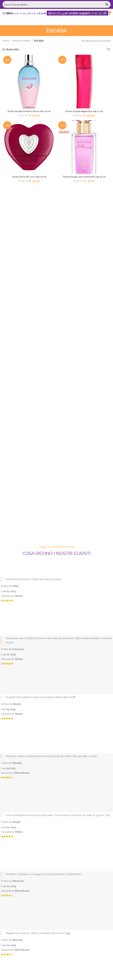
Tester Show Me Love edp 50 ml (29, 177)
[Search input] (53, 4)
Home (6, 41)
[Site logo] (56, 13)
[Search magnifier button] (107, 4)
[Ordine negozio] (109, 50)
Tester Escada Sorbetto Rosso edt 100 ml (29, 111)
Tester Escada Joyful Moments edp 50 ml (84, 177)
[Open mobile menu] (7, 13)
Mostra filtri (12, 49)
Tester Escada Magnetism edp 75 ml (84, 111)
